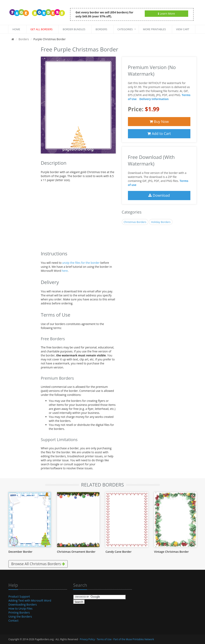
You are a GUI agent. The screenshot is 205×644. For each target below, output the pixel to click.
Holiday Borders (161, 222)
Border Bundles (74, 29)
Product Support (19, 596)
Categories (125, 29)
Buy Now (159, 121)
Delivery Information (154, 99)
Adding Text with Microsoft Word (30, 600)
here (65, 271)
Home (16, 29)
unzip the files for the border (81, 263)
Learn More (166, 14)
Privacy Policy (87, 639)
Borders (101, 29)
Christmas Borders (135, 222)
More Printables (154, 29)
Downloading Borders (23, 604)
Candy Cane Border (119, 552)
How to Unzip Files (20, 608)
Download (159, 195)
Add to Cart (159, 133)
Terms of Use (104, 639)
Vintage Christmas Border (171, 552)
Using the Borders (20, 616)
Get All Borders (42, 29)
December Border (20, 552)
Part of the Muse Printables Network (134, 639)
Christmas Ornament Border (76, 552)
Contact (13, 620)
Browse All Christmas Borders (38, 564)
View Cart (183, 29)
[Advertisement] (22, 105)
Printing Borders (19, 612)
